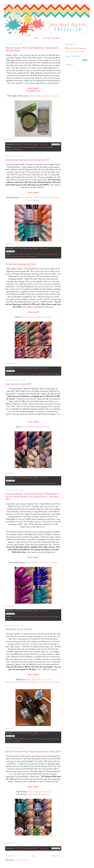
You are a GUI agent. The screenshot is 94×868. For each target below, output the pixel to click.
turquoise (9, 619)
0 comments (44, 478)
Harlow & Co (37, 680)
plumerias (45, 374)
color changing (16, 374)
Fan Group (44, 563)
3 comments (45, 368)
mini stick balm (48, 147)
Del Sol (25, 374)
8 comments (44, 248)
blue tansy (38, 147)
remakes (46, 617)
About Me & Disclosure (51, 38)
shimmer (36, 484)
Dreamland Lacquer (35, 617)
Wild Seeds (19, 150)
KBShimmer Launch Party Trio (19, 629)
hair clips (31, 374)
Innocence (24, 484)
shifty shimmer (54, 617)
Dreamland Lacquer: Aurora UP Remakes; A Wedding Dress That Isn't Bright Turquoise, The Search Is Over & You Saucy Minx (32, 496)
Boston (29, 254)
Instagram (55, 96)
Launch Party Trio (34, 739)
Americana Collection (19, 254)
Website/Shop (35, 96)
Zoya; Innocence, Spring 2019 (18, 384)
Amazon (25, 682)
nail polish (38, 374)
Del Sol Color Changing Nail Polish (21, 264)
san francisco (48, 254)
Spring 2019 (48, 484)
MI (42, 254)
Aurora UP (15, 617)
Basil (25, 147)
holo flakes (15, 739)
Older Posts (56, 856)
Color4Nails (16, 682)
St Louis (13, 257)
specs (41, 484)
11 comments (44, 611)
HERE (58, 414)
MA (39, 254)
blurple (26, 617)
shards (30, 484)
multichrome (52, 739)
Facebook (46, 96)
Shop (21, 198)
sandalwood (10, 150)
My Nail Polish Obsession (22, 144)
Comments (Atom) (22, 860)
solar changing (54, 374)
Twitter (48, 427)
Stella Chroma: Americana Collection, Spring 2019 (27, 160)
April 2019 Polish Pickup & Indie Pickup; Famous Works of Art (33, 751)
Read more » (10, 139)
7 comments (44, 733)
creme (13, 484)
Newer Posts (11, 856)
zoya (54, 484)
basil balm (31, 147)
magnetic (44, 739)
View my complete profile (75, 52)
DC (36, 254)
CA (33, 254)
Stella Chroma (21, 257)
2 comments (44, 144)
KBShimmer (23, 739)
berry (21, 617)
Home (37, 38)
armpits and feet (17, 147)
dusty (18, 484)
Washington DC (32, 257)
